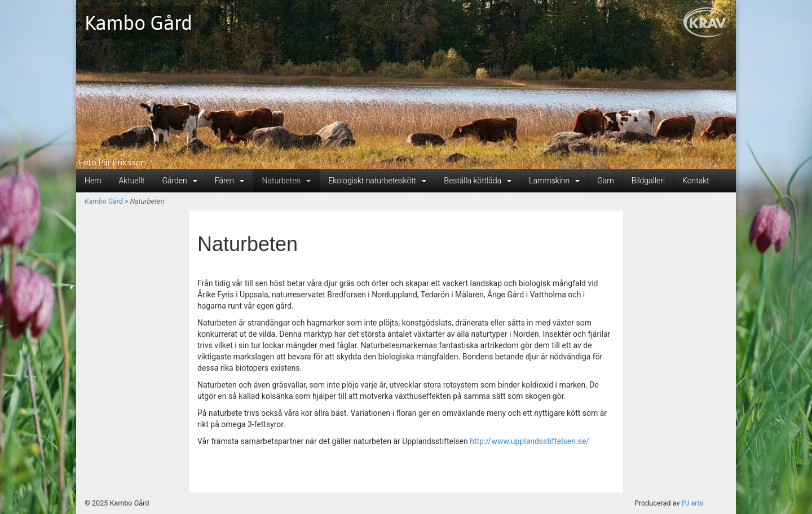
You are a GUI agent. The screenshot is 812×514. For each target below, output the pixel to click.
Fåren (230, 181)
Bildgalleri (648, 181)
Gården (179, 181)
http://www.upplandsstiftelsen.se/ (529, 441)
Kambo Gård (138, 23)
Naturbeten (286, 181)
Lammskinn (554, 181)
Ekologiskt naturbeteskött (377, 181)
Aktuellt (132, 181)
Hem (93, 181)
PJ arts (693, 503)
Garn (605, 181)
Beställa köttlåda (478, 181)
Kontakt (696, 181)
